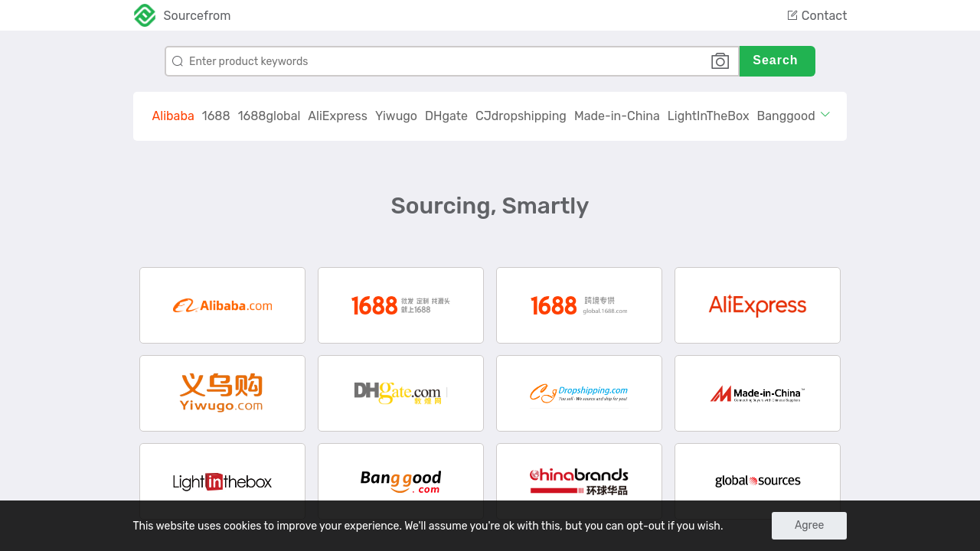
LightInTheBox (709, 116)
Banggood (786, 116)
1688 (216, 116)
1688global (269, 116)
